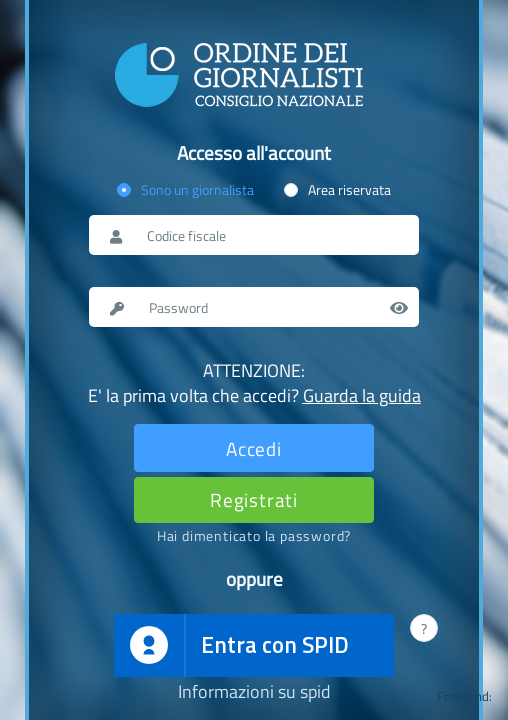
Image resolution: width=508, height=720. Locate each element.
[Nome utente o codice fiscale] (271, 235)
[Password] (273, 307)
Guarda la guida (362, 395)
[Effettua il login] (254, 448)
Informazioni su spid (254, 692)
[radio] (185, 190)
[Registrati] (254, 499)
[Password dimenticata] (254, 536)
